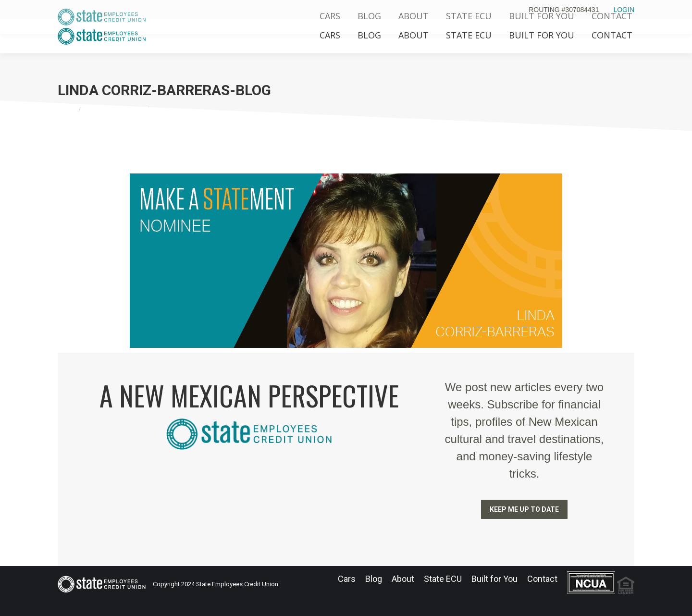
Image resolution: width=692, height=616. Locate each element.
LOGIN (624, 10)
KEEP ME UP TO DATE (524, 509)
